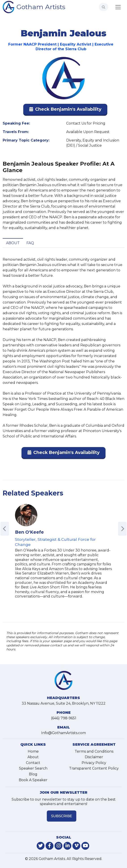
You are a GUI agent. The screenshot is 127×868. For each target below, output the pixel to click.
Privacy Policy (94, 763)
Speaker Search (33, 768)
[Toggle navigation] (118, 7)
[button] (65, 110)
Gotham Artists (41, 7)
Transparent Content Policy (94, 768)
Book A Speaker (33, 780)
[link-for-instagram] (58, 846)
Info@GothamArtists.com (63, 733)
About (13, 243)
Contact (33, 763)
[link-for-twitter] (41, 846)
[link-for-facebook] (50, 846)
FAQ (30, 243)
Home (33, 751)
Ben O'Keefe (29, 532)
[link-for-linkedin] (67, 846)
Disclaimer (94, 757)
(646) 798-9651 (64, 718)
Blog (33, 774)
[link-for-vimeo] (76, 846)
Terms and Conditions (94, 751)
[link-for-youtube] (85, 846)
